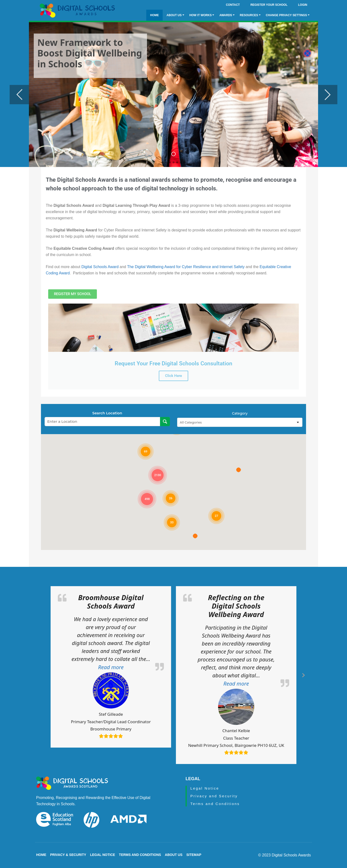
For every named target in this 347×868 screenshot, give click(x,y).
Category (240, 413)
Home (154, 15)
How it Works (202, 15)
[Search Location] (165, 422)
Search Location (107, 413)
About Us (175, 15)
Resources (250, 15)
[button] (111, 667)
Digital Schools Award (100, 267)
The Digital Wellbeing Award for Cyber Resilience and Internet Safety (186, 267)
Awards (227, 15)
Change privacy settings (288, 15)
